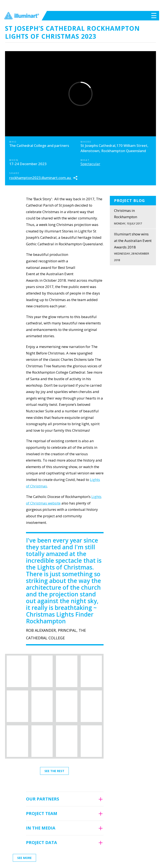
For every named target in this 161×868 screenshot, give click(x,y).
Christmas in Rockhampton (133, 217)
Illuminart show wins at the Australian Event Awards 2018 (133, 247)
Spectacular (90, 164)
